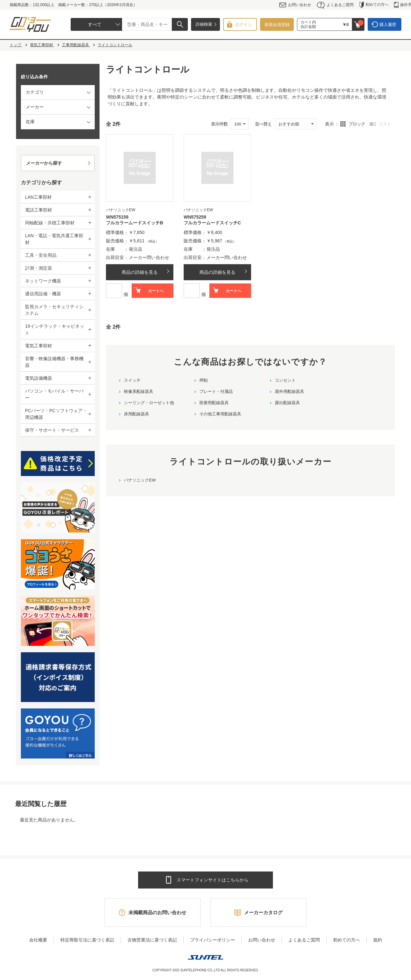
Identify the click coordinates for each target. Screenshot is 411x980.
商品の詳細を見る (140, 272)
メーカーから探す (44, 163)
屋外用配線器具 (289, 391)
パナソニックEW (140, 480)
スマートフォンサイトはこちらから (213, 880)
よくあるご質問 (335, 5)
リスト (385, 124)
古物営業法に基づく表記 (152, 940)
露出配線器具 (287, 403)
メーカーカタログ (263, 912)
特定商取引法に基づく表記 (87, 940)
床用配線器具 (136, 414)
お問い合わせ (295, 5)
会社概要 (38, 940)
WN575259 (195, 217)
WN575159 (117, 217)
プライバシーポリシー (213, 940)
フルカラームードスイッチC (212, 223)
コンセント (285, 380)
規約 (378, 940)
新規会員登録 (277, 25)
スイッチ (132, 380)
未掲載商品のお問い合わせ (157, 912)
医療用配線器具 (214, 403)
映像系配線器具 (139, 391)
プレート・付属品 (216, 391)
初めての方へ (374, 5)
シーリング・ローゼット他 (149, 403)
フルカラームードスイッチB (135, 223)
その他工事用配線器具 (220, 414)
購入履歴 (388, 25)
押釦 (204, 380)
